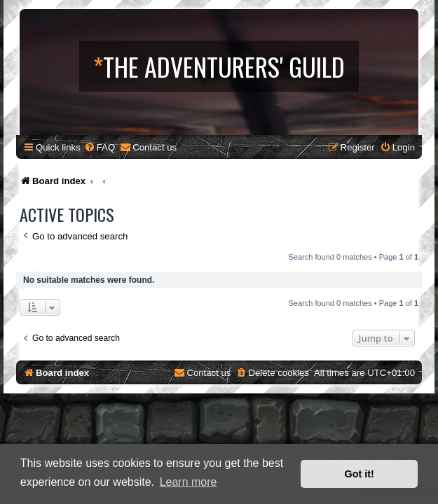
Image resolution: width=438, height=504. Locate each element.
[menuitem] (100, 147)
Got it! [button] (360, 474)
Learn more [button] (189, 482)
